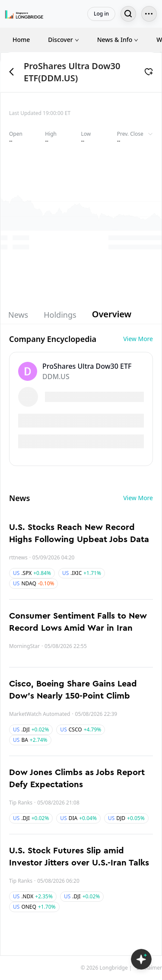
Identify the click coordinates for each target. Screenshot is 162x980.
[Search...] (128, 14)
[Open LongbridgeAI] (141, 959)
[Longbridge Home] (24, 14)
